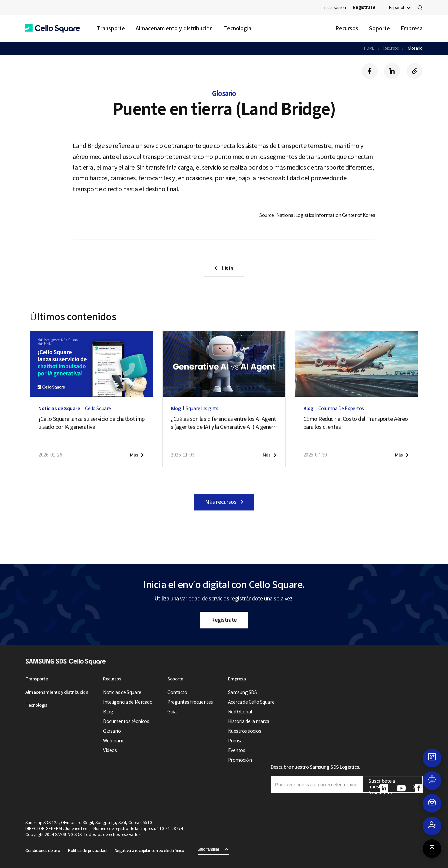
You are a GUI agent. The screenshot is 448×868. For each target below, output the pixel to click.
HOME (369, 48)
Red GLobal (240, 712)
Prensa (235, 741)
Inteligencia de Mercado (128, 702)
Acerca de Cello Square (251, 702)
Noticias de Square (122, 692)
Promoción (240, 760)
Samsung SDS (242, 692)
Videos (110, 750)
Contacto (177, 692)
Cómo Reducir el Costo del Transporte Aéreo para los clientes (356, 423)
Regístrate (224, 620)
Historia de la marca (249, 721)
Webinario (114, 741)
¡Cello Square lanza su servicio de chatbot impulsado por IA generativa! (91, 423)
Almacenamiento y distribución (174, 28)
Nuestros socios (245, 731)
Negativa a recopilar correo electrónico (149, 851)
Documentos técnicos (126, 721)
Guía (172, 712)
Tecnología (237, 28)
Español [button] (396, 7)
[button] (53, 28)
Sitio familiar (208, 849)
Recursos (347, 28)
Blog (108, 712)
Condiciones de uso (43, 851)
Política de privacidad (87, 851)
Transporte (111, 28)
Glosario (415, 48)
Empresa (412, 28)
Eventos (237, 750)
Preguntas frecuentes (190, 702)
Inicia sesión (335, 7)
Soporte (379, 28)
